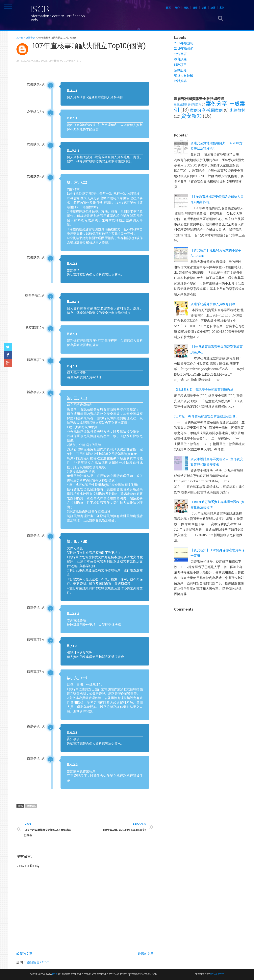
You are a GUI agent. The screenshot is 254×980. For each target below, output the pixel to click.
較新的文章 (24, 954)
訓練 (204, 8)
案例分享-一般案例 (210, 106)
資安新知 (191, 116)
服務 (195, 8)
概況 (186, 8)
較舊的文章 (146, 954)
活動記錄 (180, 70)
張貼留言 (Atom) (39, 962)
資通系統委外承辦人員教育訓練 (213, 304)
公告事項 (180, 54)
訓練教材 (237, 110)
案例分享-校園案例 (206, 110)
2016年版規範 (184, 43)
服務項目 (180, 65)
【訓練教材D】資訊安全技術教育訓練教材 (204, 389)
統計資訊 (31, 806)
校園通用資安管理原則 (188, 104)
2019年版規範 (184, 48)
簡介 (177, 8)
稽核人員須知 (184, 75)
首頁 (168, 8)
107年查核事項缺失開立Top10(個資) (89, 45)
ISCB (39, 9)
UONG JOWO (217, 974)
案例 (222, 8)
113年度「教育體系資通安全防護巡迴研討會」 (206, 416)
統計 (213, 8)
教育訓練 (180, 59)
